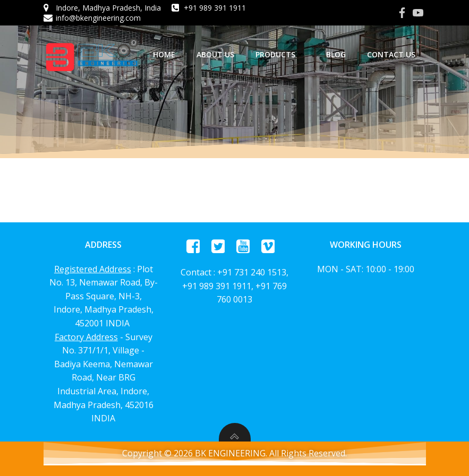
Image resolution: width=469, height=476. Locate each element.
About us (215, 54)
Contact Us (391, 54)
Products (280, 54)
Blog (336, 54)
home (164, 54)
